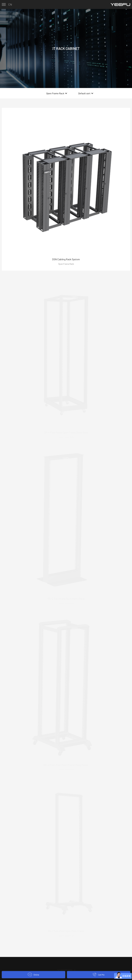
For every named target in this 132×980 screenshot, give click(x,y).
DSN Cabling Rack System (66, 259)
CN (10, 4)
